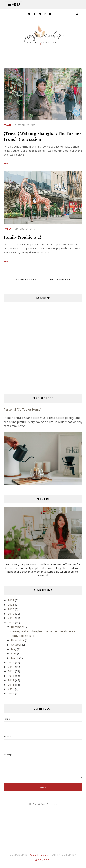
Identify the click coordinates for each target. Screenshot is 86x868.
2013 (11, 676)
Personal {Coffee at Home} (23, 410)
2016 (11, 662)
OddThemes (39, 855)
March (15, 658)
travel (7, 125)
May (14, 649)
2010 (11, 689)
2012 (11, 680)
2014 (11, 671)
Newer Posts (27, 279)
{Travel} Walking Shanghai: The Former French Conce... (44, 631)
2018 (11, 618)
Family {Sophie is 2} (22, 237)
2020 (11, 609)
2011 (11, 685)
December (18, 627)
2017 (11, 622)
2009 (11, 693)
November (18, 640)
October (16, 645)
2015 (11, 667)
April (14, 653)
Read (7, 163)
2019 (11, 614)
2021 (11, 605)
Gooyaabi (43, 860)
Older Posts (60, 279)
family (7, 229)
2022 (11, 600)
